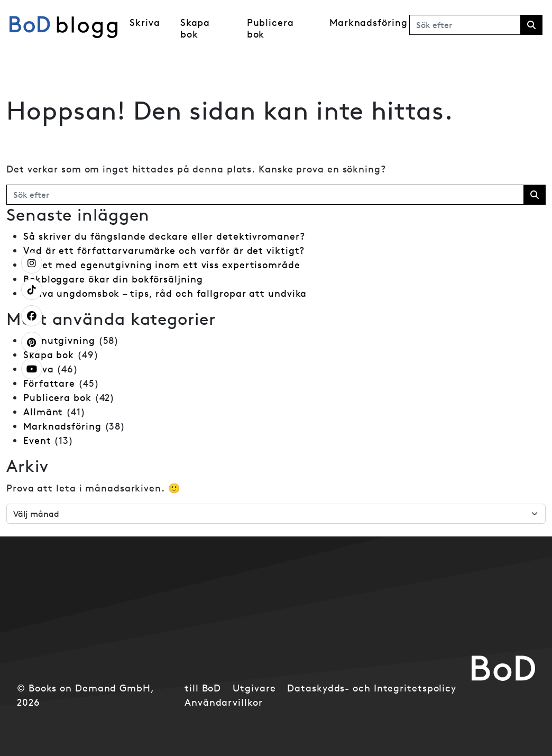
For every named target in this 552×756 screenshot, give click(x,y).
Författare (49, 383)
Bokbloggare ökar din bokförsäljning (113, 279)
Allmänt (43, 412)
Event (37, 440)
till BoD (203, 688)
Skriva (145, 22)
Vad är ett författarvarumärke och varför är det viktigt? (164, 251)
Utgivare (254, 688)
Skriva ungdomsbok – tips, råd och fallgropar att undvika (165, 293)
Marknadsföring (369, 22)
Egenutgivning (59, 340)
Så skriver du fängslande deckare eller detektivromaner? (164, 236)
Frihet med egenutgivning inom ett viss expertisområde (162, 265)
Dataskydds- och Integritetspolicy (372, 688)
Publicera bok (270, 28)
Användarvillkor (224, 702)
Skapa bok (195, 28)
